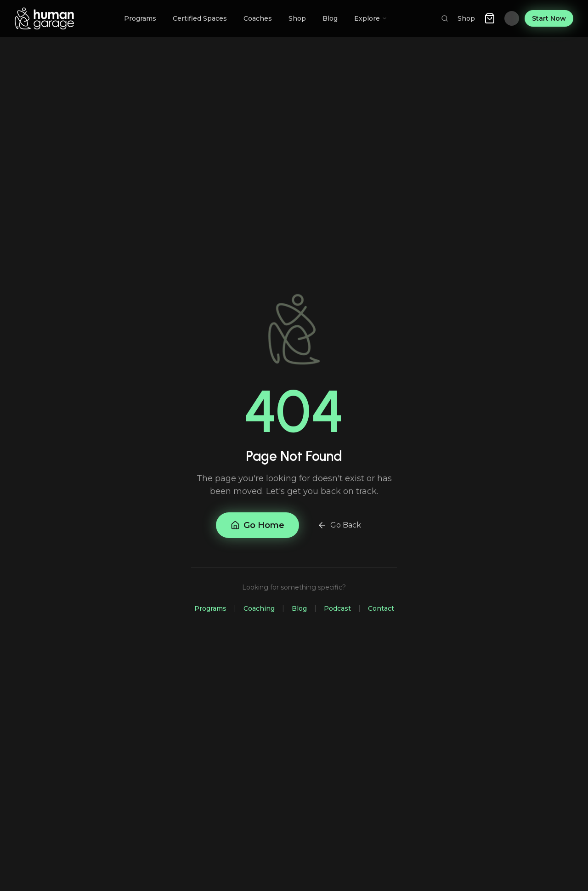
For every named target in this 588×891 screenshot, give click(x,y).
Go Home (257, 525)
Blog (299, 608)
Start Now (549, 18)
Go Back (339, 525)
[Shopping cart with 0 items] (490, 18)
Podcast (337, 608)
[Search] (445, 18)
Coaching (259, 608)
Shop (466, 18)
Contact (381, 608)
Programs (210, 608)
